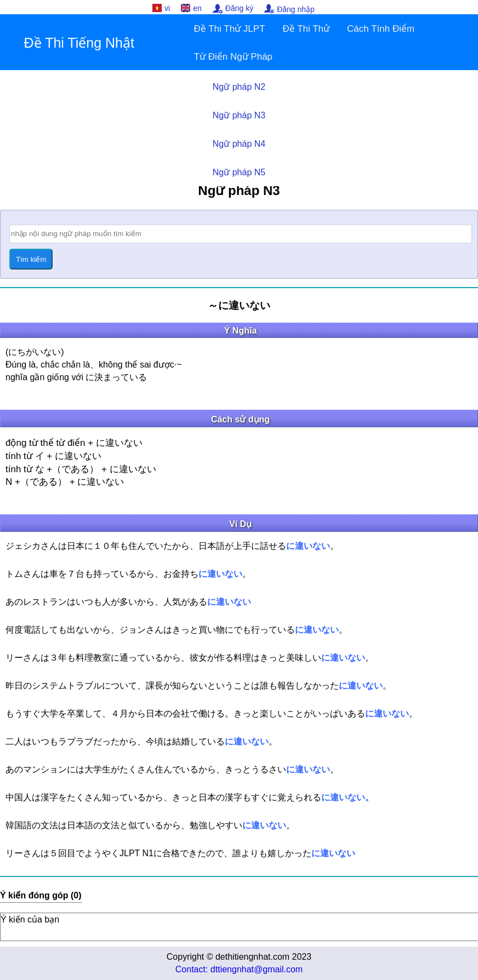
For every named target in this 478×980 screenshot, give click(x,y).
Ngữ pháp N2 (239, 87)
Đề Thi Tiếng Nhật (79, 43)
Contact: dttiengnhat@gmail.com (239, 969)
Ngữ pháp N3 (239, 115)
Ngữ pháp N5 (239, 172)
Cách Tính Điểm (381, 29)
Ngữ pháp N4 (239, 144)
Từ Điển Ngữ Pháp (234, 57)
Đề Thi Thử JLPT (230, 29)
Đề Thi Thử (306, 29)
